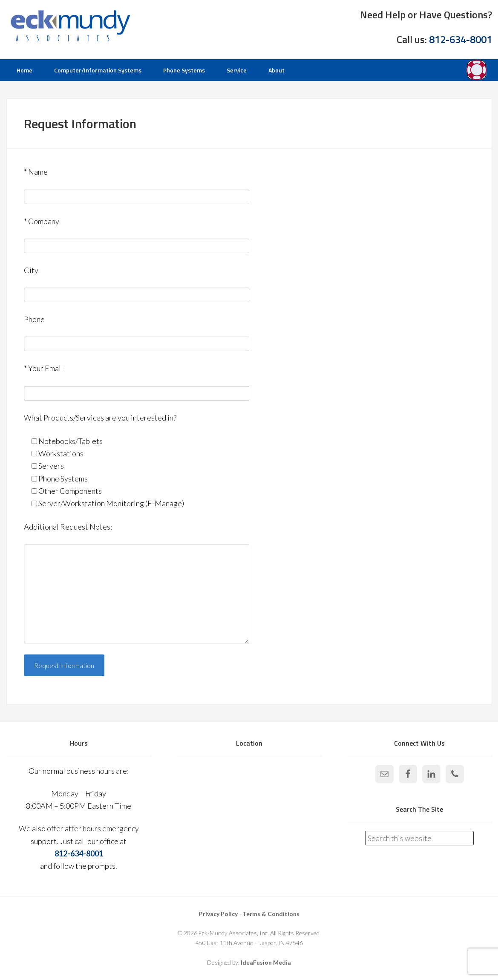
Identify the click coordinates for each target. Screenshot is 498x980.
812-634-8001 (461, 39)
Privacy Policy (218, 914)
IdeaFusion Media (266, 962)
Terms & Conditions (271, 914)
